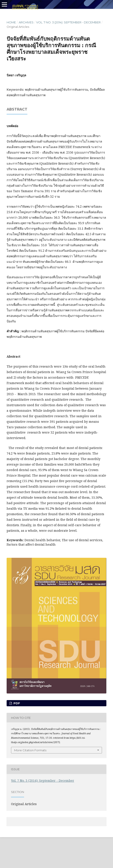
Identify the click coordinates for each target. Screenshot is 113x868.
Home (11, 22)
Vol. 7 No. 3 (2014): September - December (68, 22)
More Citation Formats (30, 750)
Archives (26, 22)
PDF (16, 703)
